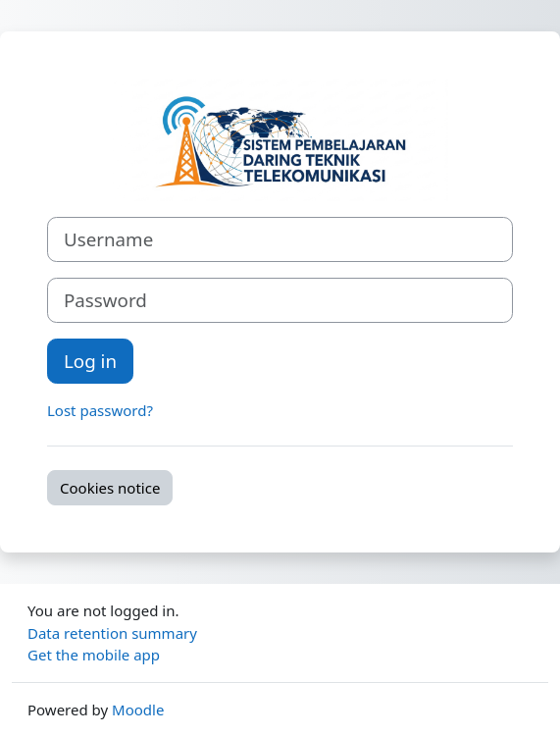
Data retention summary (112, 633)
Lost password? (100, 410)
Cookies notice (110, 488)
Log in (90, 361)
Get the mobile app (94, 655)
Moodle (138, 710)
